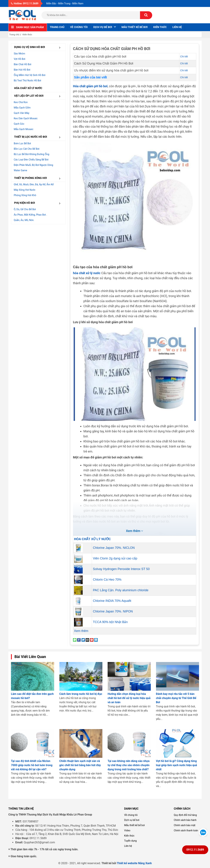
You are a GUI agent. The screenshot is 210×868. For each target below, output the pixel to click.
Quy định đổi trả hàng (185, 815)
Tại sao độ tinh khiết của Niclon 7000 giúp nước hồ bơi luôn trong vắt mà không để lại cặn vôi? (32, 765)
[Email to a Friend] (87, 640)
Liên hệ (177, 27)
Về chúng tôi (79, 27)
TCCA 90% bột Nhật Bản (110, 622)
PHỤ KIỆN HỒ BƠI (38, 203)
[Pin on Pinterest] (92, 640)
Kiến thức (160, 27)
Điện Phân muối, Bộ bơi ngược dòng (33, 165)
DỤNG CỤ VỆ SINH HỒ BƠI (38, 47)
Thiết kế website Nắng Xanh (134, 863)
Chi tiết (184, 56)
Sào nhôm (19, 54)
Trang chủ (57, 27)
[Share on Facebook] (79, 640)
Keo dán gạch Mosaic (26, 118)
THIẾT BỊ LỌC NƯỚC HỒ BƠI (38, 137)
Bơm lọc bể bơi (22, 143)
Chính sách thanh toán (186, 830)
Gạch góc (19, 124)
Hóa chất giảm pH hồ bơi (90, 86)
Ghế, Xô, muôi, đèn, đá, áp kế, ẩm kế (34, 184)
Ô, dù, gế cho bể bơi (25, 209)
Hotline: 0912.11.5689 (25, 3)
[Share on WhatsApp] (75, 640)
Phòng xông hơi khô (25, 195)
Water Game (20, 170)
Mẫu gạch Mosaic (24, 129)
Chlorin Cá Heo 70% (107, 580)
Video (127, 830)
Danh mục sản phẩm (30, 27)
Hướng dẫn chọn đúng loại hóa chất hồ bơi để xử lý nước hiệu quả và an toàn (129, 698)
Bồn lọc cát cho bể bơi (27, 149)
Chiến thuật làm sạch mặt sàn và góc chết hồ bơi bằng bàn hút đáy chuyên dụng (80, 765)
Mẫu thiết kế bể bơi (135, 27)
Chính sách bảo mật (185, 825)
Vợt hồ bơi (20, 59)
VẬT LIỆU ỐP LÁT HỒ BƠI (38, 96)
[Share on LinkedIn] (96, 640)
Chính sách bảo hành (185, 820)
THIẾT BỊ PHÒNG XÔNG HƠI (38, 178)
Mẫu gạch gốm (22, 108)
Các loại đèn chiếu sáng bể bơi (31, 160)
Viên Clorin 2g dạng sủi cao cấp (115, 558)
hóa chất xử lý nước (87, 273)
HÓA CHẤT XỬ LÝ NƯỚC (28, 88)
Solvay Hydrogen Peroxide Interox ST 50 (121, 569)
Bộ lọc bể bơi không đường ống (32, 154)
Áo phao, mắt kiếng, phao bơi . (30, 215)
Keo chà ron (21, 102)
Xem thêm (81, 631)
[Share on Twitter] (83, 640)
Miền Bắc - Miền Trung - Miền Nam (65, 3)
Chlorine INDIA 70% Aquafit (112, 601)
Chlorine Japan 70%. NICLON (114, 548)
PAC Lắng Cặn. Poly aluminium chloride (121, 590)
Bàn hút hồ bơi (22, 70)
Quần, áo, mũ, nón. (24, 220)
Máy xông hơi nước (25, 190)
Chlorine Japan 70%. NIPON (113, 611)
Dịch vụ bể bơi (132, 820)
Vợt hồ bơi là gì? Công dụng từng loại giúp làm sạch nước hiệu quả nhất (177, 765)
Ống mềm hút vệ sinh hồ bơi (30, 75)
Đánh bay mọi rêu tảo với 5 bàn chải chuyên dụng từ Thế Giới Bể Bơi (176, 698)
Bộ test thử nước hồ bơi (27, 80)
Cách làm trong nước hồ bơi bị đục (81, 694)
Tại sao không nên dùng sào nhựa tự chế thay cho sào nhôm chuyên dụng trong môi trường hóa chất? (129, 765)
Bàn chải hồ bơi (22, 64)
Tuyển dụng (130, 841)
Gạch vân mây (22, 113)
